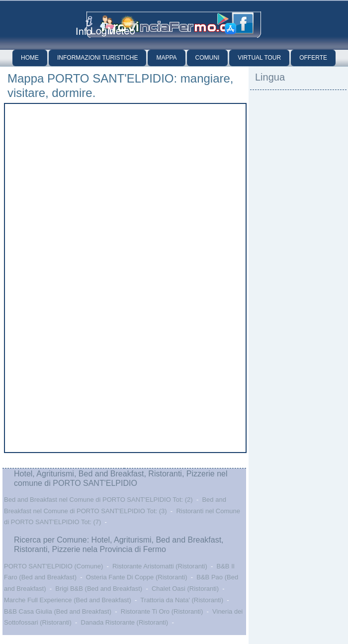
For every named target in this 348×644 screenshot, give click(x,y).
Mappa (166, 58)
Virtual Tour (259, 58)
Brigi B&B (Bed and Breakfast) (99, 589)
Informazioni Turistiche (97, 58)
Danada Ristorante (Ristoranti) (125, 622)
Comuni (208, 58)
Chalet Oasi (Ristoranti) (185, 589)
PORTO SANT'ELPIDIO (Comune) (53, 566)
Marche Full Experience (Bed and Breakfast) (68, 600)
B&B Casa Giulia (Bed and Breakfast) (58, 611)
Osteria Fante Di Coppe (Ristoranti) (137, 577)
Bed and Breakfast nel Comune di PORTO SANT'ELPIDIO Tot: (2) (98, 500)
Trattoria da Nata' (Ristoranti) (182, 600)
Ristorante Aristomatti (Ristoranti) (160, 566)
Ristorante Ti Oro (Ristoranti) (162, 611)
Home (30, 58)
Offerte (313, 58)
